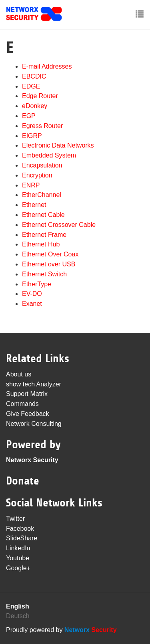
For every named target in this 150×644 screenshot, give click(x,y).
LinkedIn (18, 548)
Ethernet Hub (41, 244)
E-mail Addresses (47, 66)
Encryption (37, 175)
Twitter (15, 519)
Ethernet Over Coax (50, 254)
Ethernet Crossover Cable (59, 225)
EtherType (37, 284)
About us (19, 374)
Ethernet (34, 205)
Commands (22, 404)
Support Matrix (27, 394)
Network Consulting (34, 424)
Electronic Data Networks (58, 145)
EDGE (31, 86)
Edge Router (40, 96)
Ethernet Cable (43, 215)
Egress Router (42, 126)
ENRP (31, 185)
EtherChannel (42, 195)
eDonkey (35, 106)
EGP (29, 116)
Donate (23, 481)
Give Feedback (28, 414)
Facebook (20, 529)
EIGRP (32, 136)
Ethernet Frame (44, 235)
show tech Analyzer (34, 384)
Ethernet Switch (44, 274)
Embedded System (49, 155)
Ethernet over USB (49, 264)
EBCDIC (34, 76)
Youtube (18, 558)
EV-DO (32, 294)
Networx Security (32, 460)
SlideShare (22, 538)
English (18, 606)
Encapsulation (42, 165)
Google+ (18, 568)
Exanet (32, 304)
